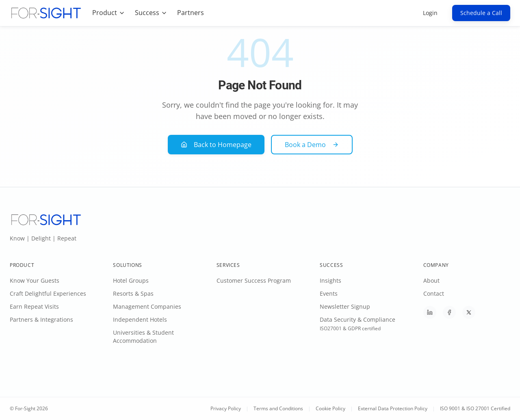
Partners (191, 13)
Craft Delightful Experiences (48, 293)
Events (329, 293)
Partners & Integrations (41, 319)
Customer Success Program (254, 280)
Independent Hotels (140, 319)
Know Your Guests (35, 280)
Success (151, 13)
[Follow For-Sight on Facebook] (449, 312)
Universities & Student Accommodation (143, 337)
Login (430, 13)
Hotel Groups (131, 280)
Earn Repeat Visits (34, 306)
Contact (434, 293)
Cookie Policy (330, 409)
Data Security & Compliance (357, 319)
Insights (330, 280)
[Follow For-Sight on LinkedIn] (430, 312)
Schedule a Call (481, 13)
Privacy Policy (226, 409)
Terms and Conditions (278, 409)
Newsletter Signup (345, 306)
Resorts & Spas (133, 293)
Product (109, 13)
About (431, 280)
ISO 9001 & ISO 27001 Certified (475, 409)
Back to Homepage (216, 145)
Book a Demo (312, 145)
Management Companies (147, 306)
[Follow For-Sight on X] (469, 312)
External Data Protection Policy (393, 409)
